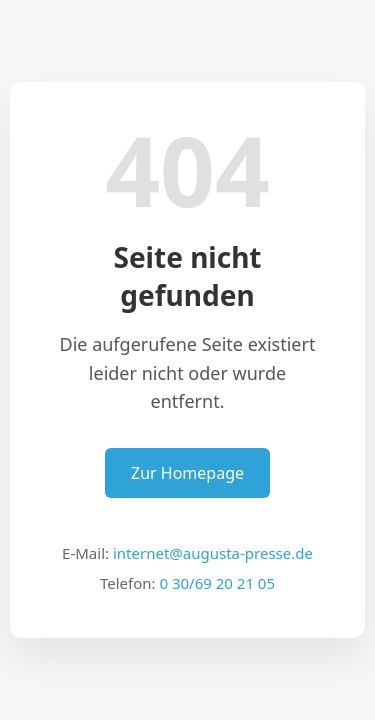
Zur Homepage (187, 473)
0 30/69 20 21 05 (217, 583)
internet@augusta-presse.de (213, 553)
